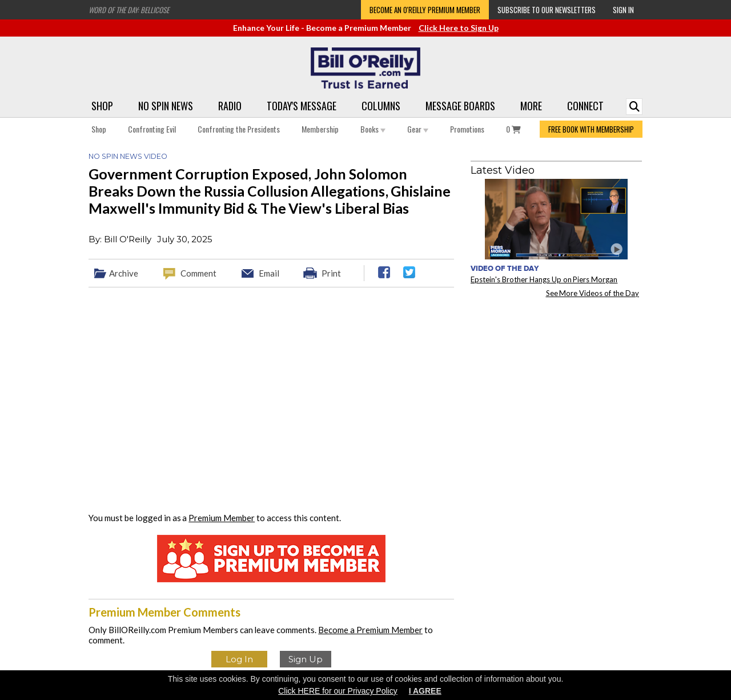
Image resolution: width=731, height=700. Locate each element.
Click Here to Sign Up (459, 28)
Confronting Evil (152, 129)
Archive (124, 273)
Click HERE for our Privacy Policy (338, 691)
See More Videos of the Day (593, 293)
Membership (320, 129)
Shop (102, 106)
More (531, 106)
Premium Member (222, 518)
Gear (418, 129)
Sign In (623, 10)
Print (331, 273)
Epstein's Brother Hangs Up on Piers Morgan (544, 279)
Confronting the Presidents (239, 129)
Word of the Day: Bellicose (129, 10)
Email (269, 273)
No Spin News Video (128, 156)
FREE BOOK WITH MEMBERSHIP (591, 129)
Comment (198, 273)
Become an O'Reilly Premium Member (425, 10)
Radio (230, 106)
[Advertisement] (556, 378)
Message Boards (460, 106)
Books (373, 129)
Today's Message (302, 106)
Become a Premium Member (370, 630)
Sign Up (306, 659)
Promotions (467, 129)
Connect (585, 106)
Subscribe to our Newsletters (547, 10)
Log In (239, 659)
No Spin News (166, 106)
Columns (381, 106)
